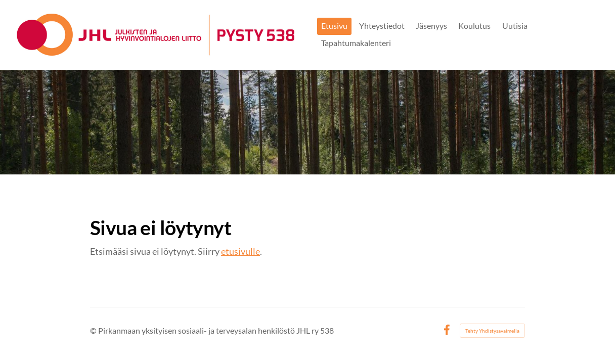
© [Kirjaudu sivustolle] (94, 330)
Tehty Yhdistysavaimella (492, 331)
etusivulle (240, 251)
